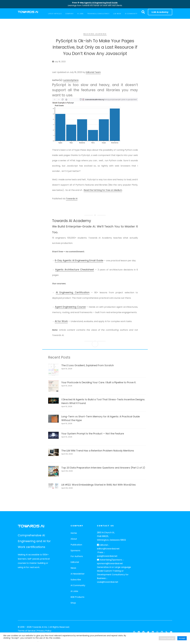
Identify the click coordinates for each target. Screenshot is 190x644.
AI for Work (61, 321)
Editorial (75, 562)
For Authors (77, 556)
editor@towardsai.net (108, 549)
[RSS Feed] (167, 632)
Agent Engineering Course (70, 307)
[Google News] (134, 632)
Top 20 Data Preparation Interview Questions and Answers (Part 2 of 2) (103, 468)
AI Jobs (74, 591)
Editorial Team (93, 72)
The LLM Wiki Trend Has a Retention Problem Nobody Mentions (98, 451)
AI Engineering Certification (73, 292)
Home (74, 533)
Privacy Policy (44, 631)
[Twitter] (148, 632)
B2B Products (77, 597)
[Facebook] (143, 632)
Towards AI (72, 199)
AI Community (78, 585)
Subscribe (76, 580)
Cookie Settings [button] (167, 638)
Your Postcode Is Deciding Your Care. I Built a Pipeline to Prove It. (99, 382)
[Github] (162, 632)
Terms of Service (27, 631)
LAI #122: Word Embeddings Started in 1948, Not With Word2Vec (99, 485)
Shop (73, 603)
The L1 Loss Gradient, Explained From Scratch (88, 365)
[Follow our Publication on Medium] (139, 632)
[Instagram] (157, 632)
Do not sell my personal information (21, 641)
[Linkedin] (153, 632)
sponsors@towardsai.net (110, 563)
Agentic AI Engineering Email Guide (101, 3)
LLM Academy (160, 12)
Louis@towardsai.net (108, 582)
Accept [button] (182, 638)
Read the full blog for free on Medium (103, 190)
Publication (76, 545)
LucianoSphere (71, 80)
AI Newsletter (78, 574)
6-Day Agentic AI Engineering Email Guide (79, 260)
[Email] (171, 632)
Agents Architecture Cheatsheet (75, 270)
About (74, 539)
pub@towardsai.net (107, 556)
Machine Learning (95, 34)
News (73, 568)
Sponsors (75, 550)
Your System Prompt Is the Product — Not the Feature (93, 434)
